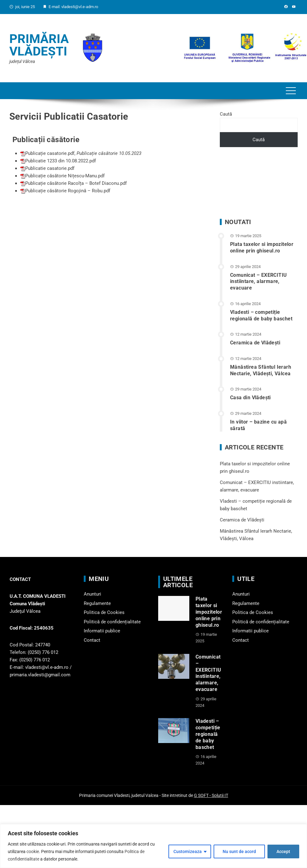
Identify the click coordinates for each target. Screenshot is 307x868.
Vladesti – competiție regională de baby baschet (261, 315)
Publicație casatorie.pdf (50, 153)
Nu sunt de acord (239, 851)
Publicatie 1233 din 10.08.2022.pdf (61, 161)
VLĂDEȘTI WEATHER (259, 183)
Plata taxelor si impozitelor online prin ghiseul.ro (262, 247)
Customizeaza (188, 851)
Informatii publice (102, 631)
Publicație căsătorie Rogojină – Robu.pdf (68, 191)
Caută (226, 114)
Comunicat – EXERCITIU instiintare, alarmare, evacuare (258, 282)
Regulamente (97, 603)
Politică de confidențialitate (112, 622)
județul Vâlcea (22, 61)
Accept (283, 851)
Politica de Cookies (104, 612)
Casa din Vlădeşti (250, 398)
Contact (92, 640)
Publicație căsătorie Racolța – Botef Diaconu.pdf (76, 183)
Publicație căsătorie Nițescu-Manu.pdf (65, 176)
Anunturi (92, 594)
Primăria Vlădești (39, 45)
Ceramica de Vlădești (255, 343)
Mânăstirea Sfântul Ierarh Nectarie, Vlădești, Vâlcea (261, 370)
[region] (153, 846)
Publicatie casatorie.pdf (50, 168)
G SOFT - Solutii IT (211, 795)
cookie (33, 851)
